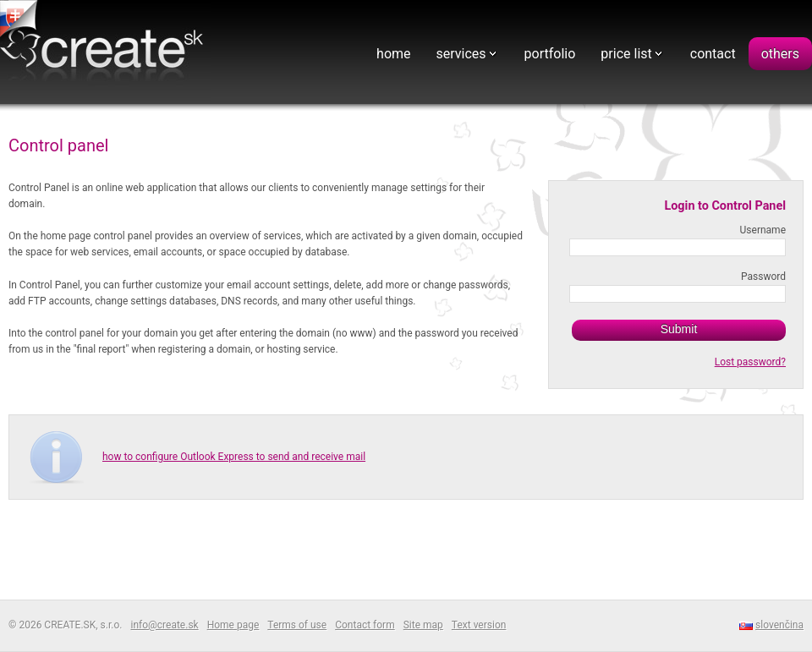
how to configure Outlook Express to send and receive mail (234, 457)
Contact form (365, 625)
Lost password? (750, 362)
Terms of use (297, 625)
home (393, 54)
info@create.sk (164, 625)
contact (713, 54)
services (461, 54)
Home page (233, 625)
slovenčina (779, 625)
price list (626, 54)
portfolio (550, 54)
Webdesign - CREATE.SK (106, 54)
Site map (423, 625)
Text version (479, 625)
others (780, 54)
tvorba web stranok (21, 21)
